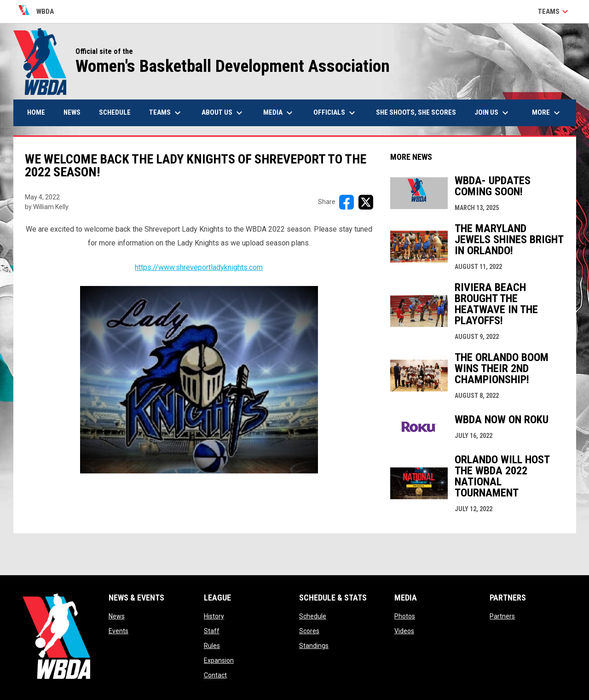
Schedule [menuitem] (115, 112)
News (117, 616)
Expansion (219, 660)
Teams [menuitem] (166, 113)
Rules (212, 646)
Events (118, 631)
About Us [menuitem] (223, 113)
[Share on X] (366, 202)
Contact (215, 675)
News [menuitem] (72, 112)
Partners (502, 616)
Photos (405, 616)
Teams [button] (554, 12)
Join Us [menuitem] (493, 113)
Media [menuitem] (279, 113)
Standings (314, 646)
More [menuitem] (547, 113)
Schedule (313, 616)
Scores (309, 631)
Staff (212, 631)
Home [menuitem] (36, 112)
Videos (404, 631)
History (214, 616)
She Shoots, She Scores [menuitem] (416, 112)
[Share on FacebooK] (346, 202)
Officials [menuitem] (335, 113)
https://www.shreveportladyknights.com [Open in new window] (199, 267)
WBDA (36, 12)
